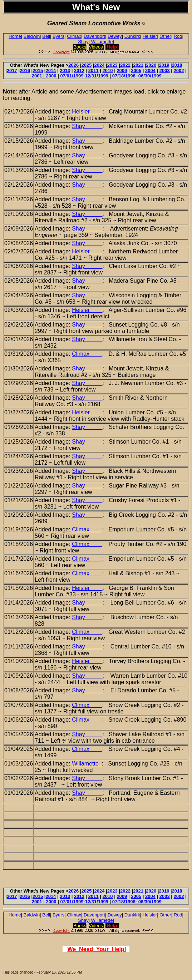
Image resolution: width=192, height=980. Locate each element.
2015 (38, 70)
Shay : (88, 229)
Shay (83, 42)
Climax (74, 36)
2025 (86, 65)
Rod (178, 36)
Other (165, 36)
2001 (37, 76)
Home (15, 36)
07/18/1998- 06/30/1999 (137, 76)
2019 (164, 65)
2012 (79, 70)
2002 (179, 70)
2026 (73, 65)
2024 (100, 65)
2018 (177, 65)
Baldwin (32, 36)
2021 (138, 65)
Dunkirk (132, 36)
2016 (25, 70)
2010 (108, 70)
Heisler (150, 36)
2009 (122, 70)
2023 (112, 65)
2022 (125, 65)
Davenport (94, 36)
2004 (150, 70)
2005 (136, 70)
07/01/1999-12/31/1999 (84, 76)
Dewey (115, 36)
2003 (165, 70)
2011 (93, 70)
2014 (51, 70)
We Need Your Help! (97, 949)
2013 (65, 70)
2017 (12, 70)
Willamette (102, 42)
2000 (51, 76)
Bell (46, 36)
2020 (151, 65)
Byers (58, 36)
